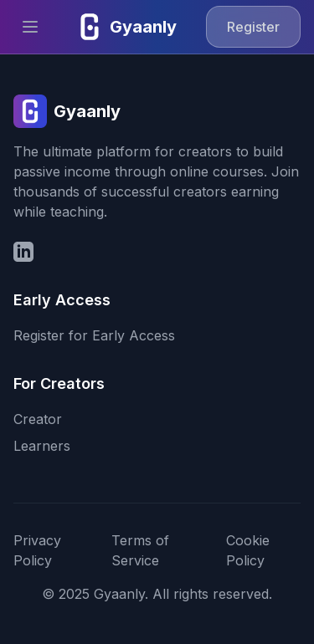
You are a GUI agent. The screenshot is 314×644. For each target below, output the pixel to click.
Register (253, 27)
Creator (38, 419)
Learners (42, 446)
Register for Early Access (94, 335)
